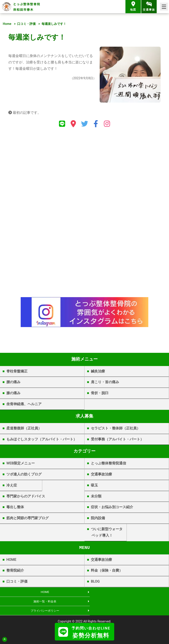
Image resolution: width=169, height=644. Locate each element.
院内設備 (98, 518)
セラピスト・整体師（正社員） (116, 428)
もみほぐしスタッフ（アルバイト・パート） (42, 439)
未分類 (96, 496)
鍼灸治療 (98, 371)
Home (7, 24)
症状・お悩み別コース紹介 (112, 507)
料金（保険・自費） (107, 570)
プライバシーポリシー (42, 602)
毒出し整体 (15, 507)
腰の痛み (13, 382)
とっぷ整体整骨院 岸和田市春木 (27, 7)
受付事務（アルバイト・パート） (117, 439)
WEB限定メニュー (21, 463)
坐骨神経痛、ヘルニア (24, 404)
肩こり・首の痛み (105, 382)
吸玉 (94, 485)
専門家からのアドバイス (26, 496)
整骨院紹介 (15, 570)
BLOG (95, 581)
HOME (11, 560)
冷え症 (12, 485)
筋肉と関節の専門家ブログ (28, 518)
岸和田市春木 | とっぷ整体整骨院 (85, 619)
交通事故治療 (101, 474)
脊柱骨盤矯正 (17, 371)
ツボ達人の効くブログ (24, 474)
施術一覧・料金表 (127, 592)
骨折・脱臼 (100, 393)
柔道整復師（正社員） (24, 428)
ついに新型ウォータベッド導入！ (107, 532)
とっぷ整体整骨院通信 (108, 463)
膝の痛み (13, 393)
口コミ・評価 (26, 24)
